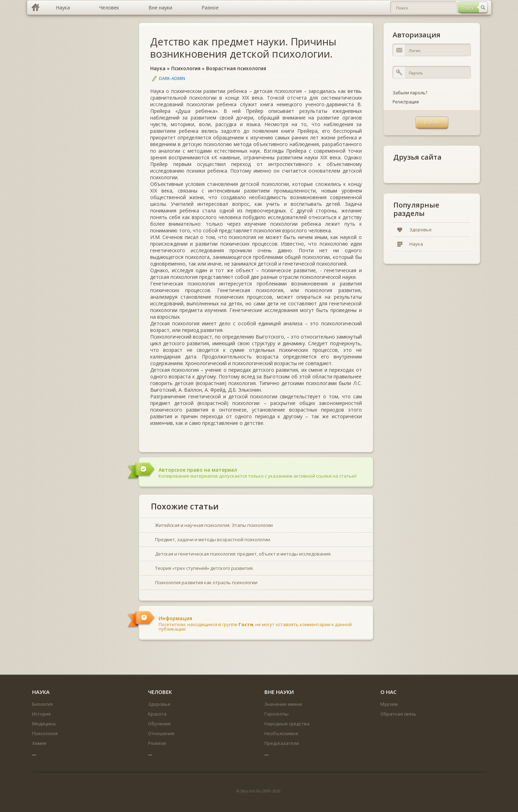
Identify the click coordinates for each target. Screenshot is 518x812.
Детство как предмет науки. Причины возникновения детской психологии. (243, 48)
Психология (186, 68)
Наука (158, 68)
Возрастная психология (236, 68)
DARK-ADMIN (172, 78)
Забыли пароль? (410, 93)
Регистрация (406, 102)
